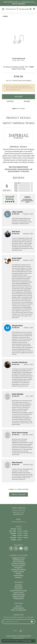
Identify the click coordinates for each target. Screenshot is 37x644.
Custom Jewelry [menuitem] (18, 608)
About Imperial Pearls (19, 123)
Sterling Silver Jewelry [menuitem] (18, 570)
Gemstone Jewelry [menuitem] (18, 566)
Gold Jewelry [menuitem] (18, 568)
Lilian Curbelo (17, 212)
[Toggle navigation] (3, 9)
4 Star (16, 185)
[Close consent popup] (34, 641)
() (32, 183)
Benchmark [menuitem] (18, 587)
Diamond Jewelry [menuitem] (18, 562)
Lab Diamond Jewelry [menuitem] (18, 564)
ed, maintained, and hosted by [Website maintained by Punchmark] (17, 637)
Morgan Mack (17, 326)
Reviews (18, 178)
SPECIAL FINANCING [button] (19, 4)
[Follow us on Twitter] (16, 548)
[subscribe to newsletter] (32, 622)
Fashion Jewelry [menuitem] (18, 572)
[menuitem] (16, 631)
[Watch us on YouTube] (21, 548)
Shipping (10, 101)
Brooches (26, 171)
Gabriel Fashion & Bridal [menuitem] (19, 591)
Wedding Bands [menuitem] (18, 560)
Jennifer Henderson (20, 362)
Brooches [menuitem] (19, 577)
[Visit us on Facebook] (11, 548)
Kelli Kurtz (16, 232)
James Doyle (17, 258)
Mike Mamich (17, 463)
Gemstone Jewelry (11, 169)
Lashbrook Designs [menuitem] (18, 595)
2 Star (16, 189)
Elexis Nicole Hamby (20, 433)
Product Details (18, 118)
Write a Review (18, 495)
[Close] (35, 3)
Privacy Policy (27, 641)
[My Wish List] (34, 9)
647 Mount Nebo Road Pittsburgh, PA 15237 (19, 512)
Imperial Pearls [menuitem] (18, 593)
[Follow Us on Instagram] (26, 548)
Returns (27, 101)
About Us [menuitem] (18, 606)
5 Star (16, 183)
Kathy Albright (18, 394)
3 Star (16, 187)
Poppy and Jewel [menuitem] (18, 597)
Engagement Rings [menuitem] (18, 558)
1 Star (16, 191)
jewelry (6, 16)
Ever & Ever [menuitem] (18, 589)
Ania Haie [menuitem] (18, 585)
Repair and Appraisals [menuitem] (18, 610)
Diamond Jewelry (23, 169)
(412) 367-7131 (18, 60)
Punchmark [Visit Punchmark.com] (28, 637)
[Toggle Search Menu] (7, 9)
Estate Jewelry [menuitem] (18, 575)
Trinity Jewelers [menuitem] (19, 598)
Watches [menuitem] (19, 573)
